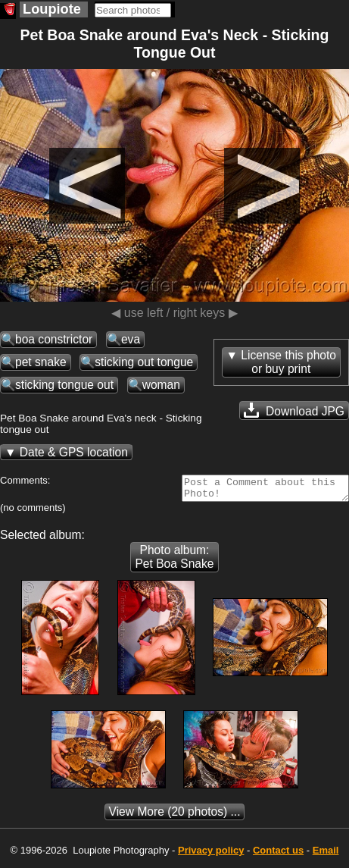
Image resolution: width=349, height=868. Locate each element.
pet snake (41, 362)
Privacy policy (211, 855)
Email (326, 855)
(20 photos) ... (175, 816)
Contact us (278, 855)
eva (131, 339)
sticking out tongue (144, 362)
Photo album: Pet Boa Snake (174, 561)
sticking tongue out (64, 385)
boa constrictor (54, 339)
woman (161, 385)
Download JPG (294, 410)
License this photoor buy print (288, 362)
